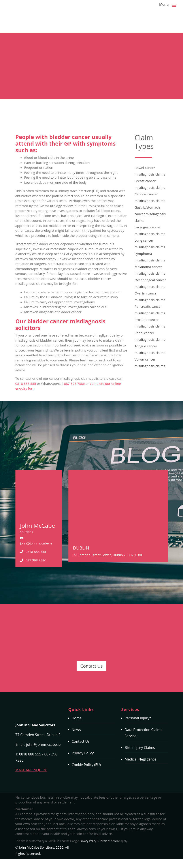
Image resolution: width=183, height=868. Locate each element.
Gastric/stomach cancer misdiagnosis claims (150, 214)
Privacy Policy (83, 753)
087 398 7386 (74, 383)
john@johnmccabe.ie (36, 543)
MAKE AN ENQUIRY (31, 770)
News (76, 730)
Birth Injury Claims (140, 748)
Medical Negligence (141, 759)
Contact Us (91, 666)
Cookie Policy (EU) (86, 765)
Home (77, 718)
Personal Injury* (138, 718)
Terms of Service (109, 841)
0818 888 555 (26, 383)
